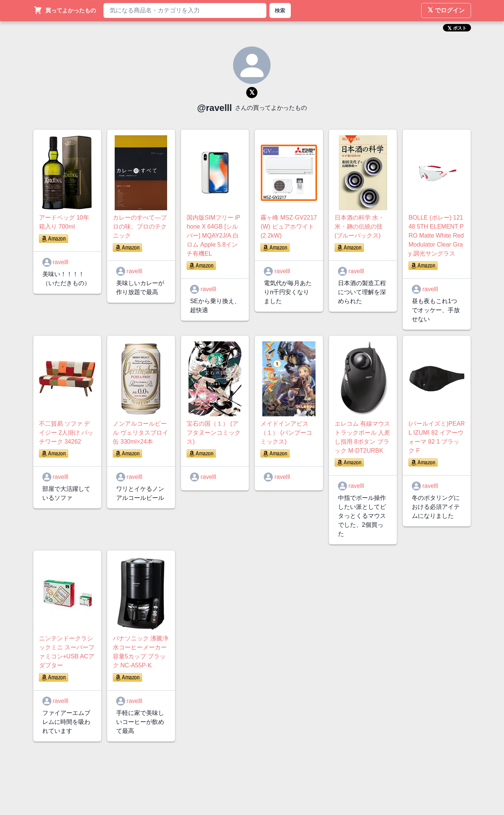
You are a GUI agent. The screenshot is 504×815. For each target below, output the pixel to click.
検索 (280, 10)
